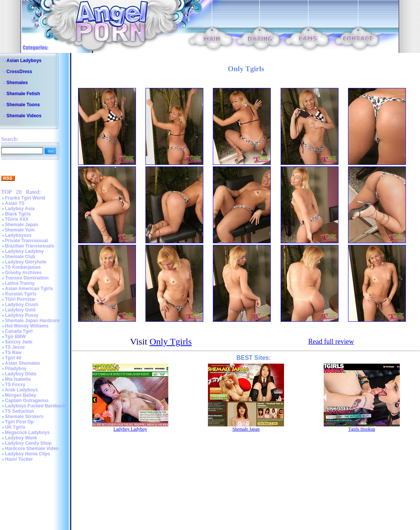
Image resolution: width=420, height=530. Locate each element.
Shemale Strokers (24, 417)
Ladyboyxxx (18, 235)
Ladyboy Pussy (22, 315)
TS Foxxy (15, 385)
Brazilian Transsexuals (30, 246)
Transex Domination (27, 278)
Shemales (17, 83)
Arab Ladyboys (22, 390)
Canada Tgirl (19, 331)
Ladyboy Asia (20, 209)
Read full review (331, 342)
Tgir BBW (15, 337)
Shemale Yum (20, 230)
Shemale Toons (23, 105)
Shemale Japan (22, 225)
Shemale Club (20, 257)
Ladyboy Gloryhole (26, 262)
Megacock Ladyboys (27, 433)
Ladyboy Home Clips (28, 454)
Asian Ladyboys (24, 61)
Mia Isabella (18, 379)
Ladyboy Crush (22, 305)
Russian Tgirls (21, 294)
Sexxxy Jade (19, 342)
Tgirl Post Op (19, 422)
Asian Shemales (22, 363)
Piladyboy (16, 369)
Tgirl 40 (13, 358)
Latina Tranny (20, 283)
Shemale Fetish (23, 94)
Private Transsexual (26, 241)
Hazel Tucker (19, 459)
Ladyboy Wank (21, 438)
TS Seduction (20, 411)
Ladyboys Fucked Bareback (35, 406)
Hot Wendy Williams (27, 326)
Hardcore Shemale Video (32, 449)
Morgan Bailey (21, 395)
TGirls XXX (17, 219)
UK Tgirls (15, 427)
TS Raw (13, 353)
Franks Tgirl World (25, 198)
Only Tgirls (171, 342)
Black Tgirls (18, 214)
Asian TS (15, 203)
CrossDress (19, 72)
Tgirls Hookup (362, 429)
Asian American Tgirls (29, 289)
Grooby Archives (23, 273)
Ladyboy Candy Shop (28, 443)
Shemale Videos (24, 116)
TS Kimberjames (23, 267)
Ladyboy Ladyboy (24, 251)
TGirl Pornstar (20, 299)
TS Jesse (15, 347)
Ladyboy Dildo (21, 374)
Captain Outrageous (27, 401)
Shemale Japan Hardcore (32, 321)
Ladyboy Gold (20, 310)
